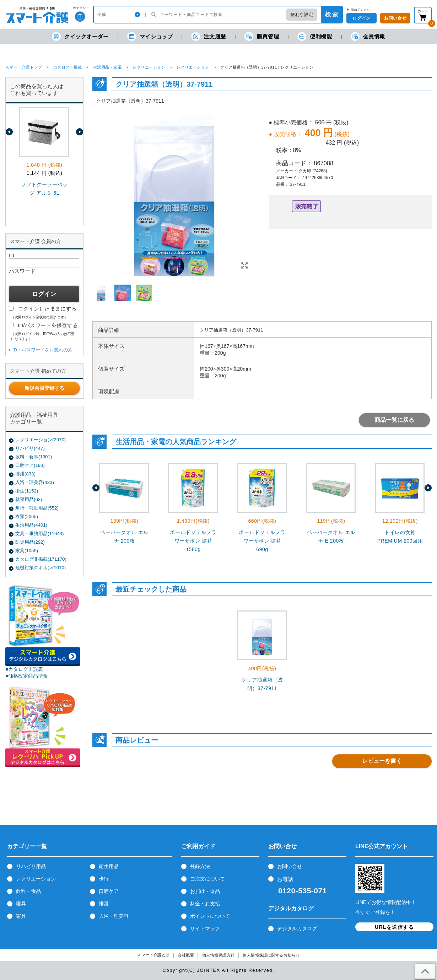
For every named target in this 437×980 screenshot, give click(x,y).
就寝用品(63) (29, 499)
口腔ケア (109, 891)
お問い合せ (290, 866)
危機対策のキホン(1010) (41, 568)
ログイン (361, 18)
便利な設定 (302, 15)
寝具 (21, 904)
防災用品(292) (30, 542)
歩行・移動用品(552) (37, 508)
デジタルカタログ (297, 928)
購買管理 (262, 36)
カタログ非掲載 (68, 67)
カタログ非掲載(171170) (41, 559)
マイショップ (150, 36)
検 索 (331, 14)
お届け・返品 (205, 891)
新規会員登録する (44, 388)
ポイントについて (210, 916)
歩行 (104, 879)
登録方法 (200, 866)
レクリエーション (149, 67)
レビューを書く (382, 761)
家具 (21, 916)
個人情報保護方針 (218, 955)
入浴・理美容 (114, 916)
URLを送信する (394, 927)
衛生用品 (109, 866)
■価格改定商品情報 (27, 676)
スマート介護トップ (24, 67)
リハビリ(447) (30, 448)
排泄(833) (25, 474)
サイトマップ (205, 928)
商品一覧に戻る (394, 420)
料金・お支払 (205, 904)
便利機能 (315, 36)
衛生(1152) (27, 491)
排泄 (104, 904)
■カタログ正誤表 (24, 669)
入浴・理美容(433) (35, 482)
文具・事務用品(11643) (39, 534)
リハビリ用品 (31, 866)
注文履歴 (208, 36)
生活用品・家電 (107, 67)
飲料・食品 (28, 891)
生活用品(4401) (31, 525)
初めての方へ (360, 10)
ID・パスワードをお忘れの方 (42, 350)
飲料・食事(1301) (34, 457)
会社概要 (186, 955)
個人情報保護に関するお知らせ (271, 955)
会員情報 (368, 36)
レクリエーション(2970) (41, 440)
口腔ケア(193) (30, 465)
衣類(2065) (27, 516)
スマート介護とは (153, 955)
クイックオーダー (80, 36)
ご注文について (207, 879)
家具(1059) (27, 551)
